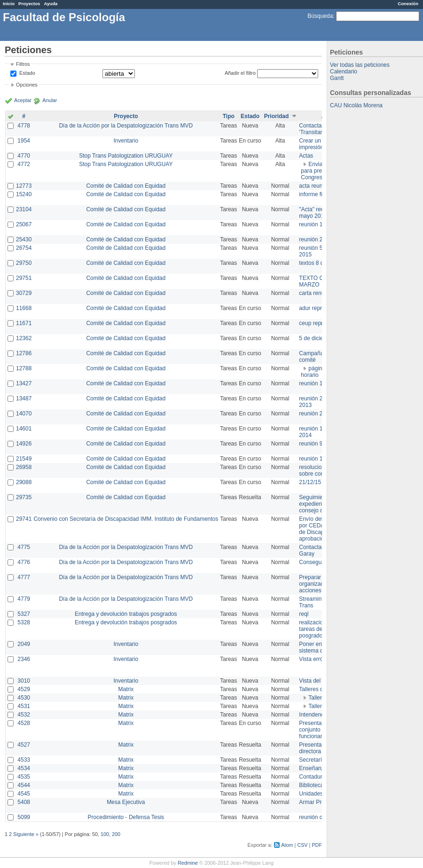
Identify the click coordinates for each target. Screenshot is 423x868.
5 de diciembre (317, 338)
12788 (24, 368)
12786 (24, 353)
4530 (24, 698)
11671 (24, 323)
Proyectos (29, 4)
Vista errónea (316, 659)
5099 (24, 817)
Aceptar (23, 100)
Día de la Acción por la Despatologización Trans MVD (126, 126)
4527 (24, 745)
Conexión (408, 4)
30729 (24, 293)
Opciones (27, 85)
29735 (24, 497)
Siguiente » (26, 834)
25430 (24, 239)
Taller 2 (317, 706)
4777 (24, 577)
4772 (24, 164)
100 (105, 834)
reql (304, 614)
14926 (24, 444)
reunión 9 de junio (321, 444)
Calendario (344, 72)
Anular (50, 100)
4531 (24, 706)
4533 (24, 760)
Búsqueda (320, 16)
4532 (24, 715)
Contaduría (313, 777)
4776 (24, 562)
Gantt (337, 78)
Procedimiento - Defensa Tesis (126, 817)
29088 (24, 482)
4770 (24, 156)
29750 (24, 263)
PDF (317, 845)
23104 (24, 209)
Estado (27, 73)
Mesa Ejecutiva (126, 802)
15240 (24, 194)
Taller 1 (317, 698)
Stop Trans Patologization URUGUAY (126, 156)
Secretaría (312, 760)
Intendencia (313, 715)
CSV (302, 845)
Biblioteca (311, 785)
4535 (24, 777)
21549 (24, 459)
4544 (24, 785)
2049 (24, 644)
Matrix (126, 689)
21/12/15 (310, 482)
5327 (24, 614)
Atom (287, 845)
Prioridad (277, 116)
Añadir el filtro (240, 73)
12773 (24, 186)
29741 (24, 519)
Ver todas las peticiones (360, 65)
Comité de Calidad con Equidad (126, 186)
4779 (24, 599)
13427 (24, 383)
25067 (24, 224)
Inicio (9, 4)
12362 (24, 338)
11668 (24, 308)
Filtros (23, 64)
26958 (24, 467)
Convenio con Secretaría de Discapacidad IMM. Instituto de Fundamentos (126, 519)
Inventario (126, 141)
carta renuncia (317, 293)
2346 (24, 659)
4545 (24, 794)
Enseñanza (313, 768)
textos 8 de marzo (321, 263)
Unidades (311, 794)
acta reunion (314, 186)
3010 (24, 681)
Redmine (188, 863)
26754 (24, 248)
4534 (24, 768)
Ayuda (51, 4)
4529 (24, 689)
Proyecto (126, 116)
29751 (24, 278)
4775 (24, 547)
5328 (24, 622)
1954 (24, 141)
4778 (24, 126)
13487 (24, 398)
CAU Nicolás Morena (356, 105)
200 (116, 834)
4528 (24, 723)
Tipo (229, 116)
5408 (24, 802)
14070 (24, 414)
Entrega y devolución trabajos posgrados (126, 614)
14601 (24, 429)
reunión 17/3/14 (318, 383)
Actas (306, 156)
